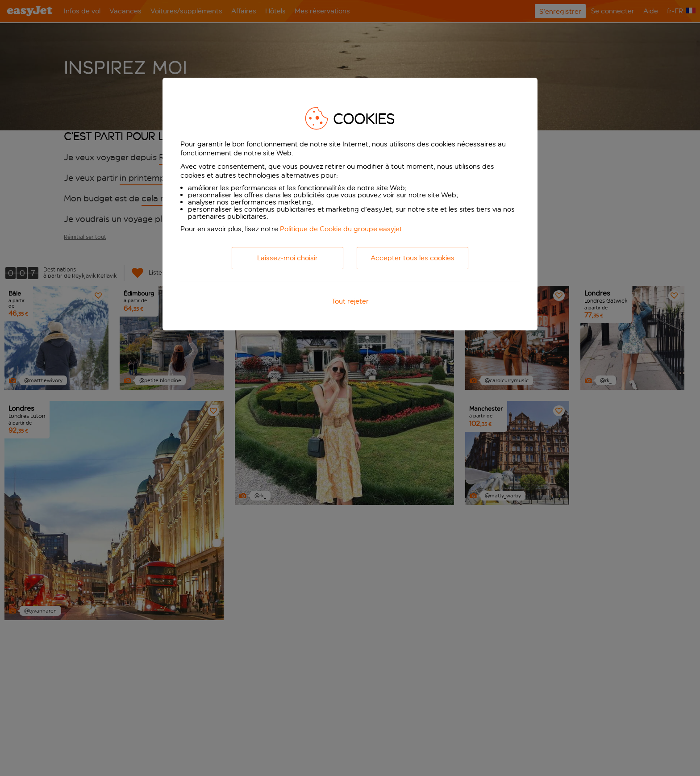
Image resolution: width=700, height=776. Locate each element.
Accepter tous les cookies (412, 258)
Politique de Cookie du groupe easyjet (341, 229)
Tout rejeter (350, 301)
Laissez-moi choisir (287, 258)
